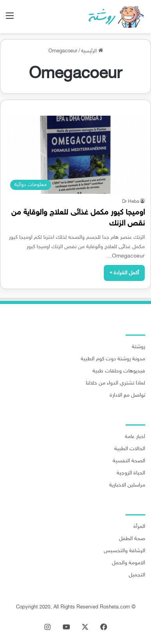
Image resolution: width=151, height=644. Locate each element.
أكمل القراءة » (124, 273)
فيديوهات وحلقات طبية (119, 371)
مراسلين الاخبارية (127, 485)
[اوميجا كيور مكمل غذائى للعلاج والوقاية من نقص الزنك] (75, 155)
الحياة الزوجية (131, 473)
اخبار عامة (135, 437)
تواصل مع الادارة (127, 395)
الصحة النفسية (129, 461)
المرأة (139, 527)
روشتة (139, 347)
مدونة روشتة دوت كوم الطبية (113, 359)
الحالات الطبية (130, 449)
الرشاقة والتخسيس (124, 551)
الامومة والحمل (129, 563)
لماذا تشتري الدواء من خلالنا (115, 383)
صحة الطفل (132, 539)
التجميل (137, 575)
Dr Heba (131, 202)
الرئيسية (92, 51)
